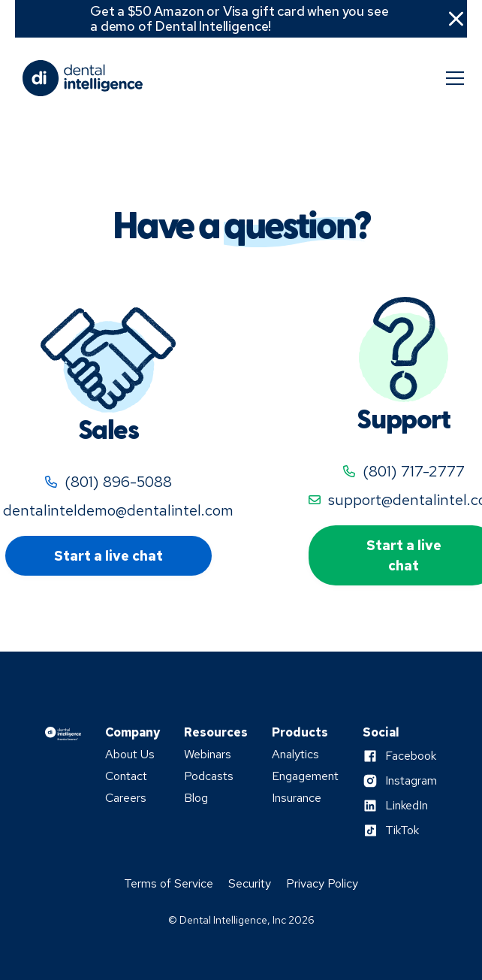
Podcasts (209, 776)
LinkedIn (407, 806)
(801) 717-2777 (414, 471)
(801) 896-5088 (118, 482)
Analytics (295, 755)
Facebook (411, 756)
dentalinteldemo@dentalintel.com (118, 510)
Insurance (297, 798)
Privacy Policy (322, 884)
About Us (130, 755)
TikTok (402, 830)
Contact (126, 776)
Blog (196, 798)
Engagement (305, 776)
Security (250, 884)
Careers (126, 798)
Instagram (411, 781)
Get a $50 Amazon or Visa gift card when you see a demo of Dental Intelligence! (239, 19)
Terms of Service (169, 884)
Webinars (208, 755)
